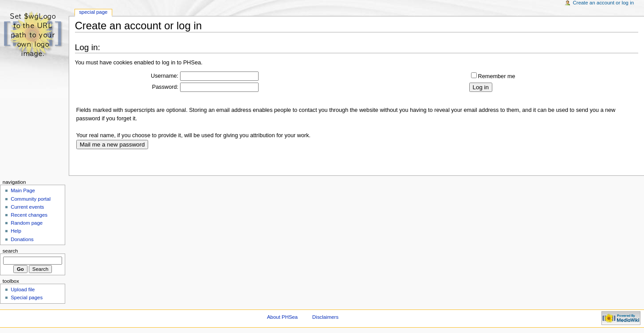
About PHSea (282, 317)
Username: (165, 76)
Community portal (31, 199)
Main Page (23, 190)
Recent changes (29, 215)
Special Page (93, 12)
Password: (165, 87)
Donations (22, 239)
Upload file (23, 289)
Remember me (497, 76)
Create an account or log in (604, 3)
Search (10, 251)
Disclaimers (325, 317)
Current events (27, 207)
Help (16, 231)
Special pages (27, 297)
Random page (27, 223)
